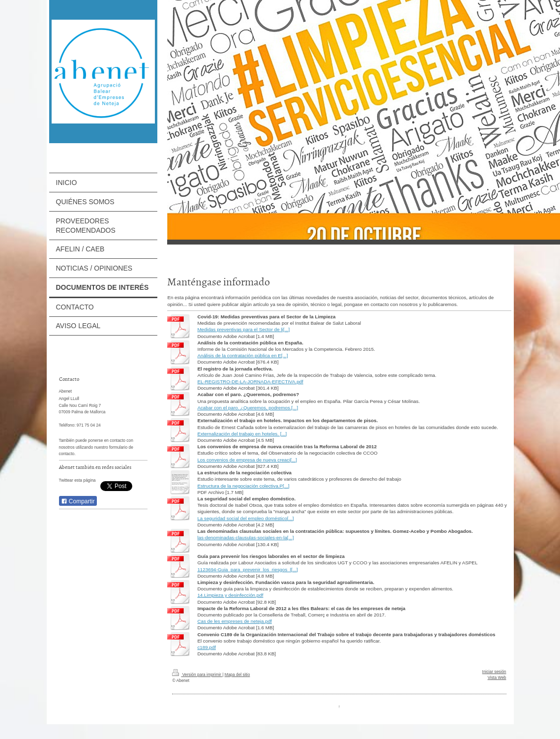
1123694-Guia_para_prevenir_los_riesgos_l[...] (247, 570)
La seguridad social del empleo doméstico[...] (245, 518)
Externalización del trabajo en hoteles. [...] (242, 434)
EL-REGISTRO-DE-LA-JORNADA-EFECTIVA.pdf (250, 382)
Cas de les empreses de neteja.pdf (234, 621)
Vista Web (497, 677)
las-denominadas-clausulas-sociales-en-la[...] (245, 538)
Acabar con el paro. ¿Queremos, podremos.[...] (248, 408)
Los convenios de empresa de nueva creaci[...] (247, 460)
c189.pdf (206, 647)
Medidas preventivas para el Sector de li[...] (243, 329)
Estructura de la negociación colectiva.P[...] (243, 486)
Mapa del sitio (237, 675)
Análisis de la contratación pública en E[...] (242, 355)
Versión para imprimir (197, 675)
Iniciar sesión (494, 672)
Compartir (78, 501)
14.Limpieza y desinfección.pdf (230, 595)
